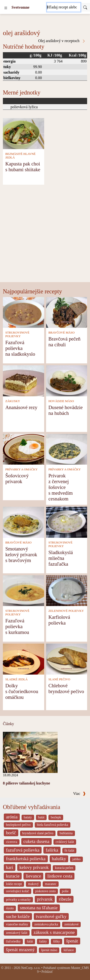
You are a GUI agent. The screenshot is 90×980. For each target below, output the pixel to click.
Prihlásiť (47, 972)
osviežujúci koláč (18, 891)
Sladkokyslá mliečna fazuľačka (61, 558)
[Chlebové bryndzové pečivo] (67, 659)
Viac (79, 793)
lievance (33, 876)
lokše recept (14, 884)
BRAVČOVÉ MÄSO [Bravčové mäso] (62, 333)
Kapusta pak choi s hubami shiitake (23, 167)
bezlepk (56, 817)
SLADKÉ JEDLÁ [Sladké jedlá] (16, 679)
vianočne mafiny (17, 924)
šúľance (69, 950)
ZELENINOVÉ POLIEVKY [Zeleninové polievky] (66, 611)
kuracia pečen (64, 868)
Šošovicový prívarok (17, 478)
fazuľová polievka (23, 850)
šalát (30, 941)
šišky (56, 941)
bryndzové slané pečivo (38, 833)
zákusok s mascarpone (54, 932)
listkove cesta (60, 876)
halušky (59, 859)
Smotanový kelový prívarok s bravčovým (21, 554)
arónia (12, 817)
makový (33, 884)
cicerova (12, 842)
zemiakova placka (46, 924)
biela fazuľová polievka (53, 825)
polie (65, 891)
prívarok (45, 899)
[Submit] (85, 7)
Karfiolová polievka (59, 620)
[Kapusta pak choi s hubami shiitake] (24, 133)
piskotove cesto (45, 891)
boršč (11, 833)
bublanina (66, 833)
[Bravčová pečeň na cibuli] (67, 312)
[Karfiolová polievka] (67, 590)
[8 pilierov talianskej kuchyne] (30, 752)
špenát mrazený (20, 950)
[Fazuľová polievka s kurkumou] (24, 590)
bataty (28, 817)
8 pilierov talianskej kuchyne (27, 783)
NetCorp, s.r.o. (31, 968)
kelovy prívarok (34, 867)
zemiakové (72, 924)
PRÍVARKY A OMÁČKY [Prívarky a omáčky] (21, 469)
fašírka (52, 850)
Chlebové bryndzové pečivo (66, 688)
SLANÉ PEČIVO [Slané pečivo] (59, 679)
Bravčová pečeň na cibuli (64, 342)
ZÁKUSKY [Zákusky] (13, 401)
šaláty (43, 941)
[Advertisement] (45, 235)
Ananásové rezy (21, 407)
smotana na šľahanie (39, 908)
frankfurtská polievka (26, 859)
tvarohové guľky (51, 916)
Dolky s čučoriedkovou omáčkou (22, 691)
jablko (76, 859)
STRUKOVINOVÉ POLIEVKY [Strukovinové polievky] (17, 334)
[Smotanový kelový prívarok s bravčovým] (24, 522)
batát (41, 817)
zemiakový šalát (17, 933)
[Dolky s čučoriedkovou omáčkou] (24, 659)
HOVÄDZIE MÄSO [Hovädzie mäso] (61, 401)
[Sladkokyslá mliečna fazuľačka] (67, 522)
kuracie (13, 876)
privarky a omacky (18, 900)
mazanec (51, 884)
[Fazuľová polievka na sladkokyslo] (24, 312)
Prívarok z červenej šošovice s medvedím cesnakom (61, 487)
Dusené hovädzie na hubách (66, 410)
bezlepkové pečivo (18, 825)
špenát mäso (49, 950)
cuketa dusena (36, 841)
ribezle (65, 899)
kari (10, 867)
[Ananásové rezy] (24, 380)
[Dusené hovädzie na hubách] (67, 380)
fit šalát (69, 850)
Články (8, 724)
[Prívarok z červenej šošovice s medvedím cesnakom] (67, 449)
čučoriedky (13, 941)
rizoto (10, 908)
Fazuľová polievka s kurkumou (17, 626)
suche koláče (18, 916)
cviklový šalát (65, 842)
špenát (72, 941)
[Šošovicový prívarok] (24, 449)
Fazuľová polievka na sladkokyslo (20, 348)
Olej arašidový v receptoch (62, 41)
